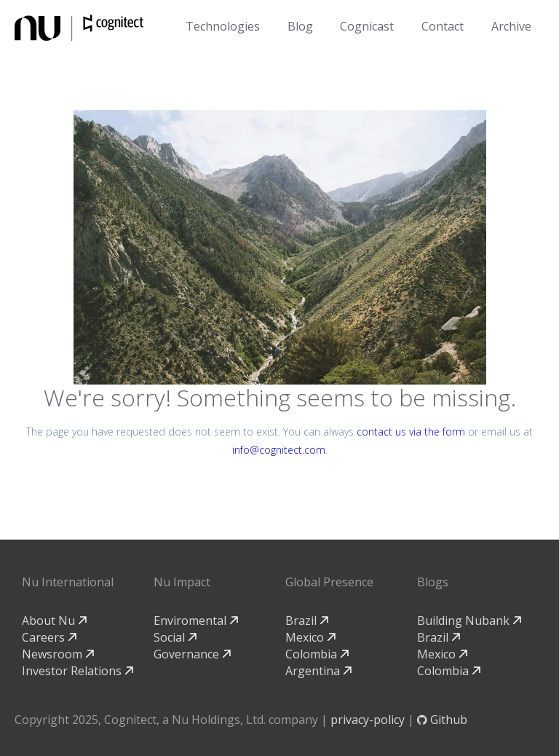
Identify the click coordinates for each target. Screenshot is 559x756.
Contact (443, 26)
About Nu (54, 621)
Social (175, 637)
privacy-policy (368, 720)
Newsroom (58, 654)
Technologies (223, 26)
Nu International (68, 582)
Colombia (317, 654)
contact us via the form (411, 432)
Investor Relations (78, 671)
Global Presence (329, 582)
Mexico (310, 637)
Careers (49, 637)
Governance (192, 654)
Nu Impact (182, 582)
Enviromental (196, 621)
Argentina (318, 671)
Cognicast (367, 26)
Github (442, 720)
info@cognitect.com (279, 450)
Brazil (307, 621)
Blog (300, 26)
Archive (511, 26)
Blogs (433, 582)
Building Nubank (469, 621)
